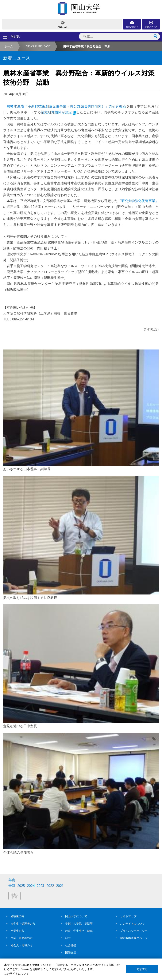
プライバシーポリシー (134, 931)
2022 (50, 886)
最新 (12, 886)
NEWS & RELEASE (38, 46)
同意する (142, 969)
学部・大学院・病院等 (79, 924)
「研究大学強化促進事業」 (138, 201)
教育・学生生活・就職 (79, 931)
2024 (31, 886)
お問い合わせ (132, 27)
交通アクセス (151, 27)
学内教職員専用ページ (134, 938)
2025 (21, 886)
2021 (60, 886)
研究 (68, 938)
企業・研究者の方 (22, 938)
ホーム (9, 46)
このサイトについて (132, 924)
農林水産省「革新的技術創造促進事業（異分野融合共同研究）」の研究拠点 (67, 106)
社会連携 (71, 945)
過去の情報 (15, 896)
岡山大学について (76, 916)
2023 (40, 886)
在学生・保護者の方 (23, 924)
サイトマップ (128, 916)
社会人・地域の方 (22, 945)
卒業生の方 (17, 931)
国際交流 (71, 952)
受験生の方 (17, 916)
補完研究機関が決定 (59, 112)
